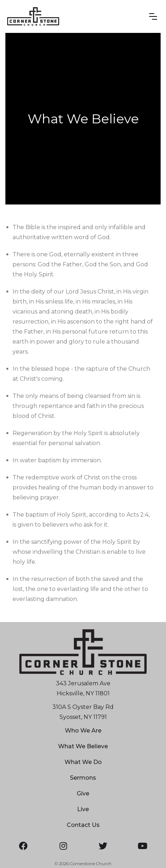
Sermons (83, 778)
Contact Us (83, 825)
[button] (153, 16)
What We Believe (83, 746)
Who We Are (83, 731)
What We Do (83, 762)
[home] (33, 16)
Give (83, 793)
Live (83, 809)
